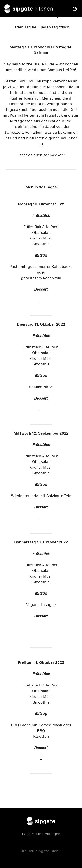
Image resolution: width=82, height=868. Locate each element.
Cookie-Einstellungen (41, 834)
